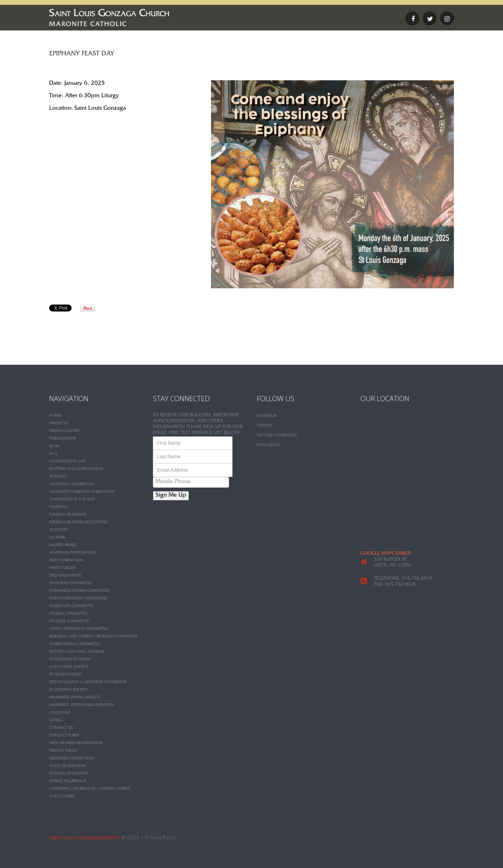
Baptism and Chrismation (76, 469)
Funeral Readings (68, 515)
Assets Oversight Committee (79, 629)
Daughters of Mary (70, 660)
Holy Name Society (69, 667)
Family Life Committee (71, 606)
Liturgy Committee (68, 614)
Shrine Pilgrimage (68, 781)
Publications (63, 439)
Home (55, 416)
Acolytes (58, 530)
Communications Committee (79, 591)
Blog (54, 446)
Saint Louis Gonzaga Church (84, 837)
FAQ (53, 454)
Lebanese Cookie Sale (71, 759)
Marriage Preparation (72, 553)
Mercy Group (62, 568)
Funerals (59, 507)
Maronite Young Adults (75, 698)
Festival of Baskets (69, 774)
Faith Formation (66, 561)
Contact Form (64, 736)
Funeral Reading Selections (78, 523)
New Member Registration (76, 743)
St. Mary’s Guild (65, 675)
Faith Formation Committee (78, 599)
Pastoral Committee (71, 584)
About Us (59, 424)
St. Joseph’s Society (68, 690)
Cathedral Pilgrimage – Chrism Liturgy (90, 789)
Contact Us (61, 728)
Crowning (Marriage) (72, 485)
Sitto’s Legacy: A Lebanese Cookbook (88, 682)
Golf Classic (62, 797)
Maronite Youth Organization (82, 705)
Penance (58, 477)
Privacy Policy (63, 751)
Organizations (65, 576)
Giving (56, 721)
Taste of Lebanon (68, 766)
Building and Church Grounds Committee (93, 637)
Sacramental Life (67, 462)
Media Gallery (64, 431)
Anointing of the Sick (72, 500)
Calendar (60, 713)
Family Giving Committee (75, 644)
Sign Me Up (171, 496)
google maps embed (386, 554)
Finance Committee (69, 622)
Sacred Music (63, 545)
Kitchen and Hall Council (77, 652)
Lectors (57, 538)
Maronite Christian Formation (82, 492)
